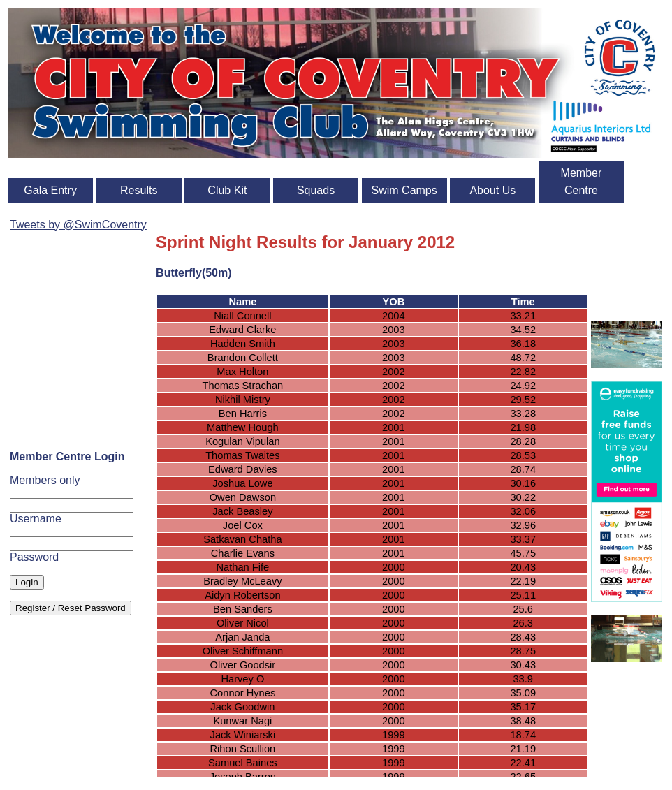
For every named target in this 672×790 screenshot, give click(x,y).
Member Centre (582, 182)
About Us (492, 190)
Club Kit (227, 190)
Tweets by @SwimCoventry (78, 225)
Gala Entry (50, 190)
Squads (316, 190)
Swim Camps (404, 190)
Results (139, 190)
